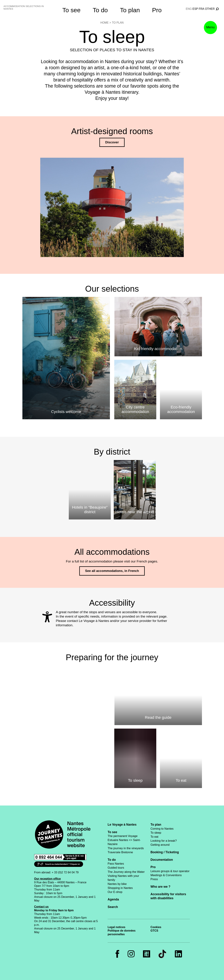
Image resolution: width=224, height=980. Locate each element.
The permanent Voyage (123, 836)
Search (113, 907)
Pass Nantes (116, 864)
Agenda (113, 899)
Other (210, 9)
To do (100, 10)
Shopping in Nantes (120, 888)
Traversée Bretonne (120, 852)
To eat (154, 837)
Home (105, 23)
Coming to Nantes (162, 829)
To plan (130, 10)
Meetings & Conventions (166, 875)
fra (202, 9)
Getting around (160, 845)
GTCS (154, 931)
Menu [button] (211, 27)
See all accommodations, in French (112, 571)
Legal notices (116, 927)
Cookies (156, 927)
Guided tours (116, 868)
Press (154, 879)
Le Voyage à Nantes (122, 825)
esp (195, 9)
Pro (157, 10)
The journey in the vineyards (126, 848)
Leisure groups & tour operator (170, 871)
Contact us (41, 907)
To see (71, 10)
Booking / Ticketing (165, 852)
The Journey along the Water (126, 872)
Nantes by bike (117, 884)
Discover (112, 142)
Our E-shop (115, 892)
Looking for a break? (164, 841)
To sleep (156, 833)
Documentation (162, 860)
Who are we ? (160, 887)
